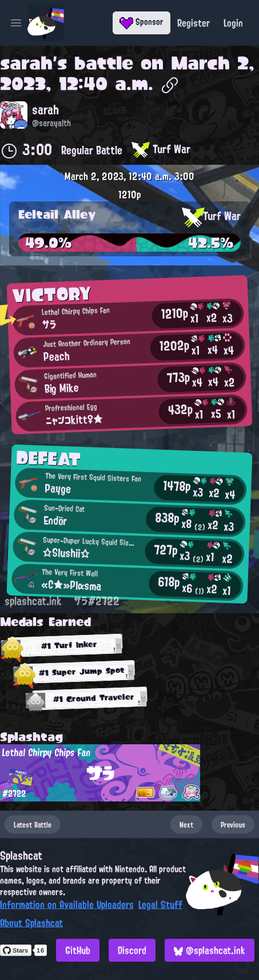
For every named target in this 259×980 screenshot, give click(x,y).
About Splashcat (31, 923)
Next (186, 824)
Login (233, 23)
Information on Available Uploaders (67, 904)
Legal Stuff (160, 904)
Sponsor (142, 22)
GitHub (78, 950)
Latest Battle (33, 824)
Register (194, 23)
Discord (132, 950)
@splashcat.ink (210, 950)
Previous (233, 824)
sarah (26, 63)
